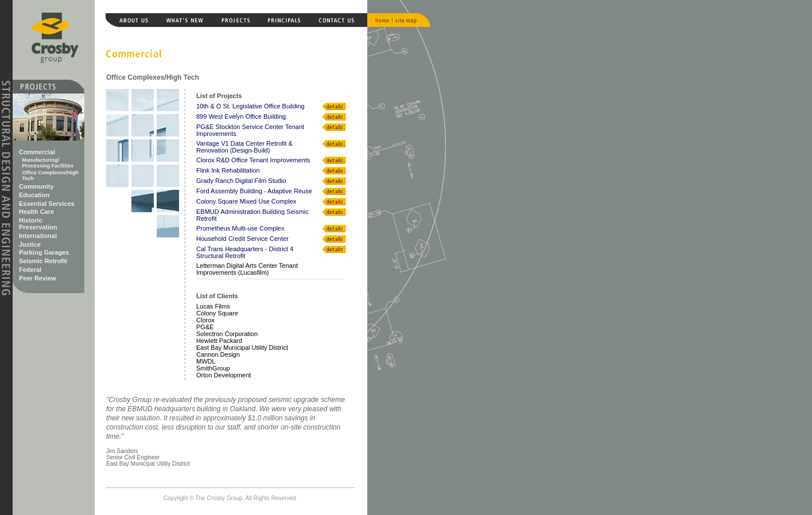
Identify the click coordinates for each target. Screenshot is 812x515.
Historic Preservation (38, 224)
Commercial (37, 152)
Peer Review (38, 278)
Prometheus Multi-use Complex (240, 228)
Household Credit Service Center (242, 239)
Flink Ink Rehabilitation (228, 170)
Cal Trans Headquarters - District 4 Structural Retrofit (245, 252)
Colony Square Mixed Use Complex (246, 201)
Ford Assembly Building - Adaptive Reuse (254, 191)
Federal (30, 270)
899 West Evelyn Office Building (241, 116)
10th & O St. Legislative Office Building (250, 106)
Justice (30, 244)
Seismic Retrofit (43, 261)
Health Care (36, 212)
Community (36, 186)
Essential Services (47, 204)
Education (34, 195)
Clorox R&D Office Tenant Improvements (253, 160)
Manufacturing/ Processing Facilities (48, 163)
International (38, 236)
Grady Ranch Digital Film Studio (241, 181)
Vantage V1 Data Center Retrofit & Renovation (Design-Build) (244, 147)
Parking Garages (44, 252)
